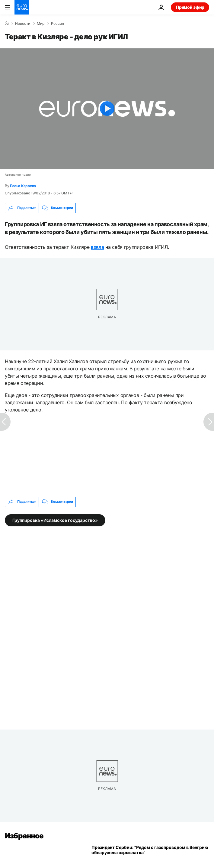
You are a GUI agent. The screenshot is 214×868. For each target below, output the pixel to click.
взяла (97, 247)
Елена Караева (23, 186)
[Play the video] (107, 109)
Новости (23, 24)
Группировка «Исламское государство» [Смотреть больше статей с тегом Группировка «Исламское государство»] (55, 520)
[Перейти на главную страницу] (22, 7)
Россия (57, 24)
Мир (41, 24)
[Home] (7, 23)
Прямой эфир (190, 7)
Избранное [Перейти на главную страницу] (24, 836)
